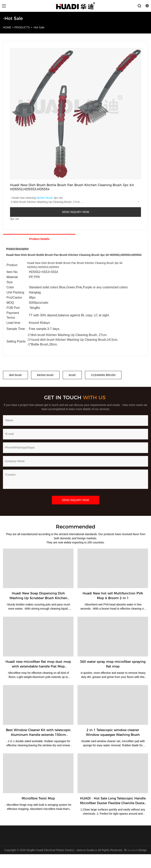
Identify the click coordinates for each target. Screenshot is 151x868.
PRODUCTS (22, 27)
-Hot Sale (39, 27)
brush (72, 375)
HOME (7, 27)
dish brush (15, 375)
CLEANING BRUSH (103, 375)
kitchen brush (45, 198)
